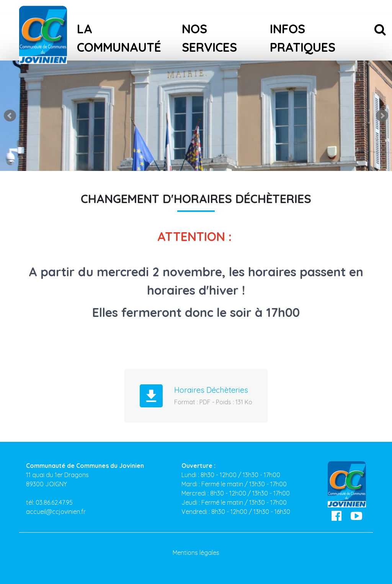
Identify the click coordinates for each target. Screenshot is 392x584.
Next (382, 116)
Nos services (209, 38)
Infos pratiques (303, 38)
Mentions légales (196, 553)
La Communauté (119, 38)
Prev (10, 116)
